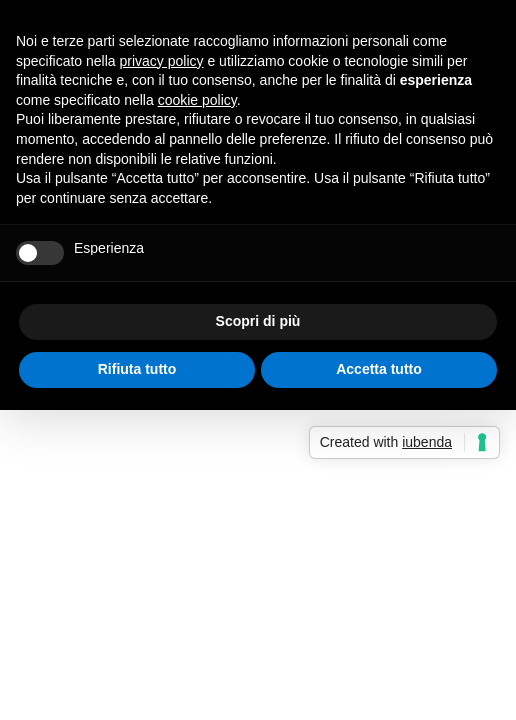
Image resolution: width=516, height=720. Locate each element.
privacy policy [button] (162, 61)
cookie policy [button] (197, 100)
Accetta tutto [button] (379, 369)
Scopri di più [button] (258, 321)
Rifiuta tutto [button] (137, 369)
